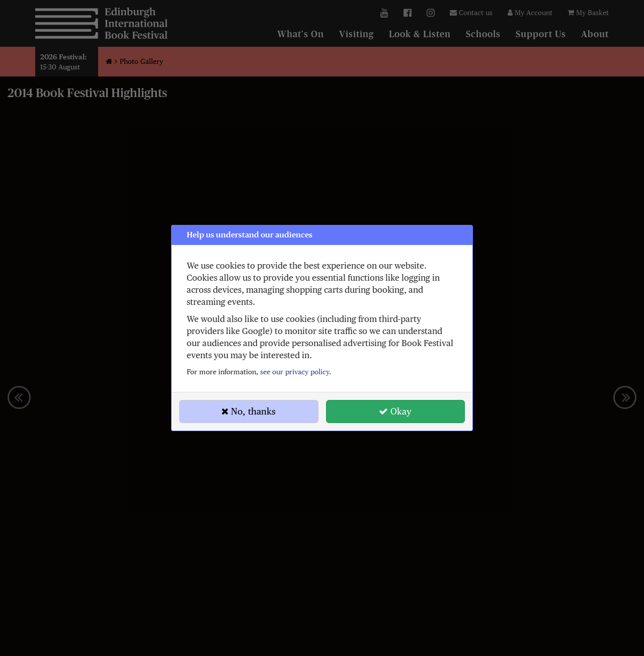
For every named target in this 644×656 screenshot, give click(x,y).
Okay (395, 411)
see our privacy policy (295, 372)
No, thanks (249, 411)
